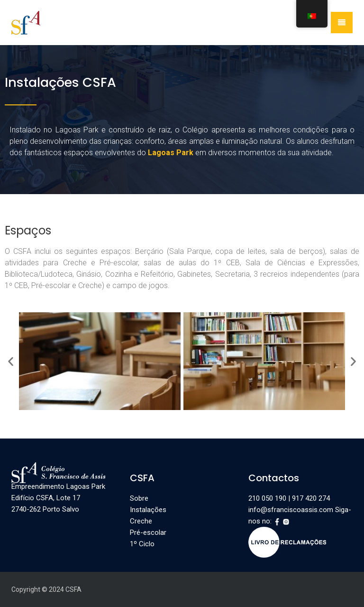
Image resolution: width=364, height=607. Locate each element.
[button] (11, 361)
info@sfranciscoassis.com (291, 510)
